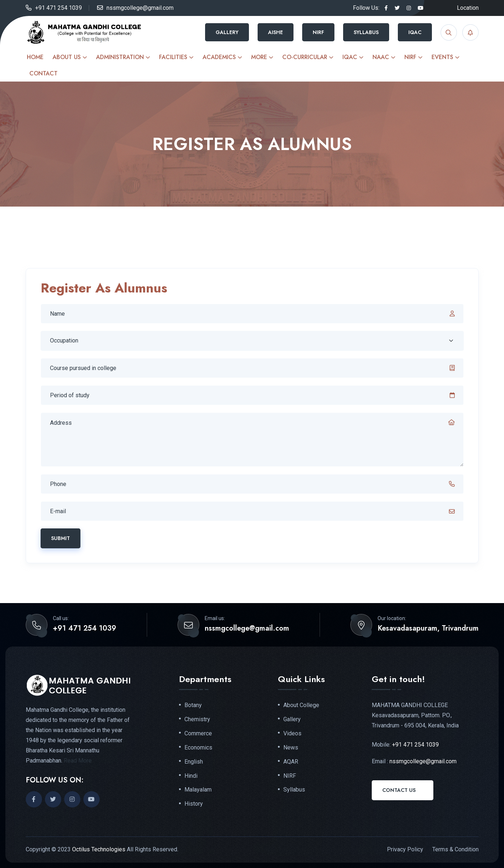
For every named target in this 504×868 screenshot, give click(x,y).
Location (468, 8)
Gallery (227, 32)
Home (35, 57)
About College (301, 705)
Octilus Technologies (99, 849)
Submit (61, 538)
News (291, 748)
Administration (120, 57)
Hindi (191, 776)
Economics (198, 748)
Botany (193, 705)
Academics (219, 57)
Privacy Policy (405, 849)
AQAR (291, 762)
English (194, 762)
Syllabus (366, 32)
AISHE (276, 32)
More (259, 57)
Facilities (173, 57)
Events (442, 57)
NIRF (318, 32)
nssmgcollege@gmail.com (140, 8)
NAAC (381, 57)
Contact (43, 73)
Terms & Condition (455, 849)
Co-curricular (305, 57)
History (194, 804)
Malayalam (198, 790)
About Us (67, 57)
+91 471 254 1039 (59, 8)
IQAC (415, 32)
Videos (292, 734)
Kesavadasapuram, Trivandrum (428, 628)
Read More (78, 761)
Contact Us (399, 790)
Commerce (198, 734)
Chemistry (197, 719)
